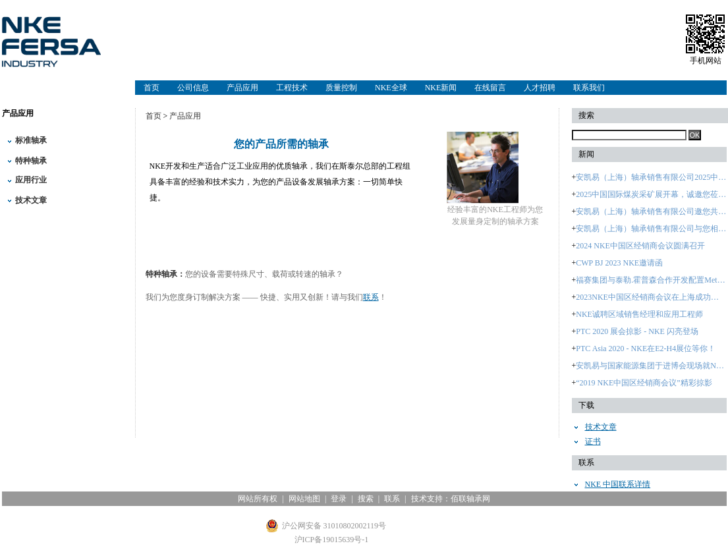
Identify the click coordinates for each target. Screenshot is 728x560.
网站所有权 (258, 499)
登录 (339, 499)
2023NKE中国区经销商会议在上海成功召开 (651, 297)
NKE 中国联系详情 (618, 484)
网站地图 (304, 499)
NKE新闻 (441, 88)
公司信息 (193, 88)
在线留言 (490, 88)
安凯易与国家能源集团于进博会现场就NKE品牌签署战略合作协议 (651, 366)
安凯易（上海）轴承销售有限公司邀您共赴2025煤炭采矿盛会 (651, 211)
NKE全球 (391, 88)
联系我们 (589, 88)
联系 (371, 297)
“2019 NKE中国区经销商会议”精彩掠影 (644, 383)
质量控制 (341, 88)
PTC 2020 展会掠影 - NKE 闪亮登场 (637, 331)
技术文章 (31, 200)
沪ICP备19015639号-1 (332, 540)
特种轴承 (31, 161)
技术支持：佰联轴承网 (451, 499)
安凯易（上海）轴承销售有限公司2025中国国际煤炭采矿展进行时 (651, 177)
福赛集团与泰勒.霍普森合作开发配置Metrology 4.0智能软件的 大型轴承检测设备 (651, 280)
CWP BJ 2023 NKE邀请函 (619, 263)
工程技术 (292, 88)
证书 (593, 441)
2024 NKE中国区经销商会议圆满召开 (640, 246)
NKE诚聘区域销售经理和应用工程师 (639, 314)
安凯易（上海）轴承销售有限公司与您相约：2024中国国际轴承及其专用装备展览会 (651, 229)
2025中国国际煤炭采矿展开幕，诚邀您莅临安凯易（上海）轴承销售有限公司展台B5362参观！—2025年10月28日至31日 (651, 194)
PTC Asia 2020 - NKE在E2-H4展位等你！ (646, 349)
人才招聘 (540, 88)
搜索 (366, 499)
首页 (152, 88)
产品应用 (242, 88)
